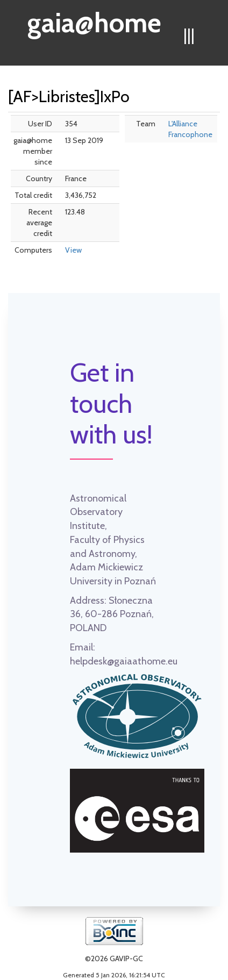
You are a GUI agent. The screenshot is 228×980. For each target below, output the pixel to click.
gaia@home (94, 19)
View (73, 250)
